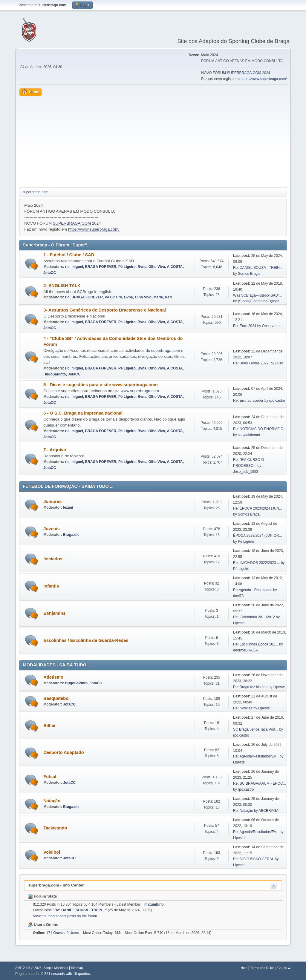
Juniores (52, 501)
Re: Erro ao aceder (248, 401)
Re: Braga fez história (250, 687)
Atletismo (53, 677)
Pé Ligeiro (127, 267)
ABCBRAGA (268, 811)
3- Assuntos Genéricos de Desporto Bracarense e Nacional (105, 310)
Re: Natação (243, 811)
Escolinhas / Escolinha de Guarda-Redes (86, 640)
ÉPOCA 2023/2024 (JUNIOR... (257, 536)
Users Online (43, 925)
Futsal (50, 777)
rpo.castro (277, 401)
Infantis (51, 586)
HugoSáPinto (55, 374)
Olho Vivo (157, 267)
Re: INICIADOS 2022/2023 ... (257, 563)
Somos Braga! (249, 274)
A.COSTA (175, 267)
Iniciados (53, 559)
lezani (68, 507)
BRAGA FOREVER (101, 267)
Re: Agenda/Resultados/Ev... (256, 756)
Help (244, 968)
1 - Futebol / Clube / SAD (69, 255)
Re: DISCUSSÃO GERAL (253, 859)
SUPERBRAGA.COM (244, 73)
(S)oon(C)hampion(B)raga (259, 301)
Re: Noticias (243, 708)
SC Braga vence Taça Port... (256, 729)
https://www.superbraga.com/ (264, 79)
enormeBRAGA (245, 650)
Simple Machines (56, 968)
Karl (168, 297)
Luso (279, 363)
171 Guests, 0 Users (56, 933)
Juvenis (52, 529)
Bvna (142, 267)
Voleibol (52, 852)
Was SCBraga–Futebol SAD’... (257, 295)
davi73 (238, 596)
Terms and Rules (262, 968)
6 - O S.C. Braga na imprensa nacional (83, 413)
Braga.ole (71, 535)
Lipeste (239, 623)
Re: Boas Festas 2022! (251, 363)
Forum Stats (42, 896)
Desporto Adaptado (64, 752)
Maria (158, 297)
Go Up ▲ (284, 968)
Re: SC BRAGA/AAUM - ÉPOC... (259, 783)
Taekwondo (55, 828)
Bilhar (50, 726)
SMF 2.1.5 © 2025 (28, 968)
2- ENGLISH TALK (62, 286)
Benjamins (54, 613)
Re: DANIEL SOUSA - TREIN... (258, 268)
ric (67, 267)
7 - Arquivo (55, 450)
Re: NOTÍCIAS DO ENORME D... (260, 429)
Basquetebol (56, 698)
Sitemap (77, 968)
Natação (52, 801)
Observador (271, 326)
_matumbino (153, 904)
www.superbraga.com (140, 391)
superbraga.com (166, 351)
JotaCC (50, 273)
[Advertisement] (153, 141)
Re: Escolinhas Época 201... (256, 644)
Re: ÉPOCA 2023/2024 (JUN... (258, 508)
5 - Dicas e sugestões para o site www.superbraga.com (100, 385)
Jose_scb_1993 (246, 472)
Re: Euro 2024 (245, 326)
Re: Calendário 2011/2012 (254, 617)
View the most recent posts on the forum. (65, 916)
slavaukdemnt (249, 435)
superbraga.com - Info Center (56, 885)
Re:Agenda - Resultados (253, 590)
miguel (77, 267)
